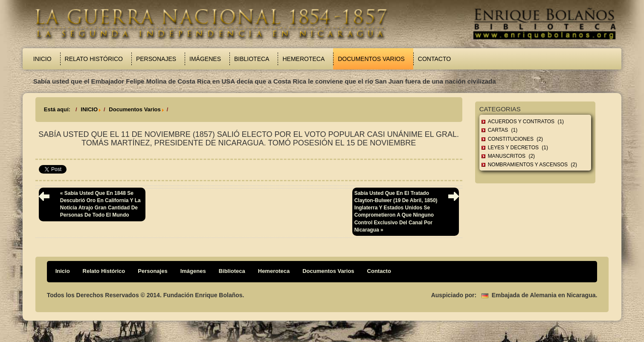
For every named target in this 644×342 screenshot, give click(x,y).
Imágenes (205, 59)
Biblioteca (252, 59)
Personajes (156, 59)
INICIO (89, 109)
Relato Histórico (94, 59)
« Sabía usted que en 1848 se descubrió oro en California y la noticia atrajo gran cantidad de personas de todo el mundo (100, 204)
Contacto (434, 59)
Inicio (42, 59)
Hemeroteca (303, 59)
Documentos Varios (371, 59)
